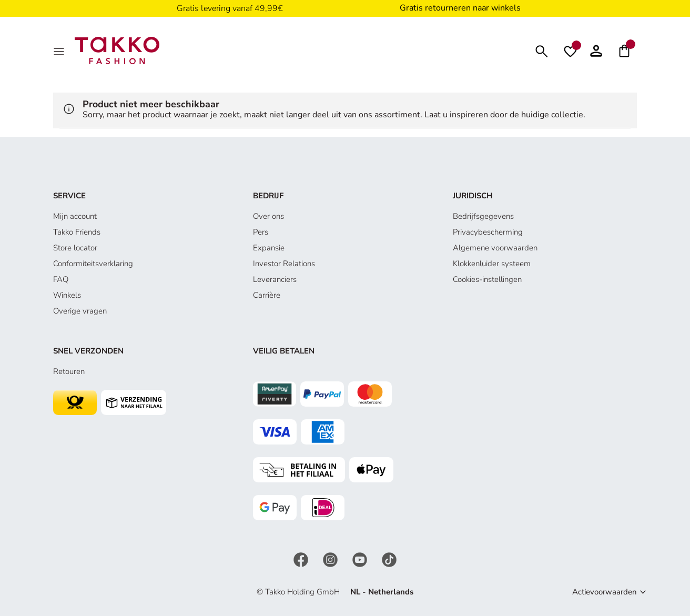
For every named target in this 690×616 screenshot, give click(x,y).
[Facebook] (302, 559)
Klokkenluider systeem (492, 264)
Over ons (268, 216)
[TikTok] (389, 559)
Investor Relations (284, 264)
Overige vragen (80, 311)
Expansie (269, 248)
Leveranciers (275, 279)
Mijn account (75, 216)
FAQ (61, 279)
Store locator (75, 248)
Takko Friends (77, 232)
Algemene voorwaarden (495, 248)
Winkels (67, 295)
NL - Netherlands (382, 592)
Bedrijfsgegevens (483, 216)
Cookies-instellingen (487, 279)
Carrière (267, 295)
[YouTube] (361, 559)
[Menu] (60, 51)
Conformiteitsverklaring (93, 264)
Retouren (69, 371)
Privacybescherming (488, 232)
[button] (596, 51)
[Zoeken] (542, 50)
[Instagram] (331, 559)
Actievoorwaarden (605, 592)
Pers (261, 232)
